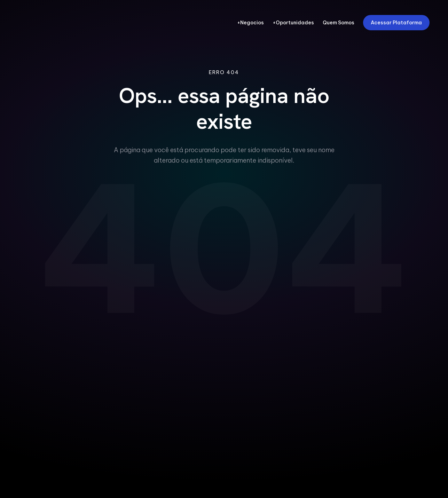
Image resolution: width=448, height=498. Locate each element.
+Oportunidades (293, 23)
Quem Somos (339, 23)
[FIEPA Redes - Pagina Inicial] (53, 23)
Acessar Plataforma (396, 23)
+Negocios (250, 23)
